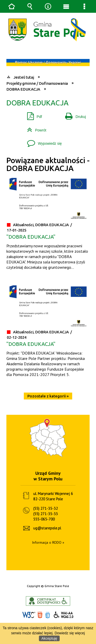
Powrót (35, 128)
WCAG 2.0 (64, 615)
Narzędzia (48, 6)
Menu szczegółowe (84, 6)
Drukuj (73, 115)
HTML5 (40, 615)
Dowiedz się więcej (70, 633)
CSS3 (48, 615)
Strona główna (12, 6)
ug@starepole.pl (47, 528)
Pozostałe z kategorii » (48, 396)
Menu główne (66, 6)
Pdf (33, 115)
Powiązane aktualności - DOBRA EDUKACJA (48, 164)
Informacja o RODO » (48, 542)
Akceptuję (49, 638)
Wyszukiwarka (30, 6)
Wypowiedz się (42, 142)
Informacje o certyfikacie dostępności (48, 601)
